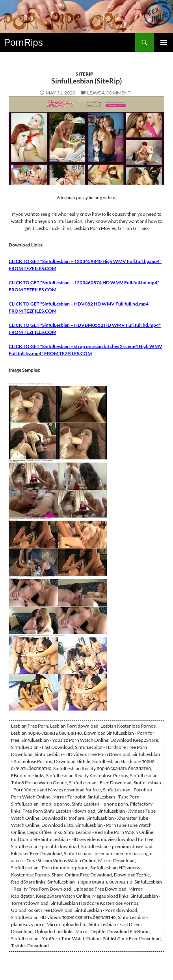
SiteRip (85, 74)
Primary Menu (164, 43)
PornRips (23, 42)
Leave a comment (109, 93)
